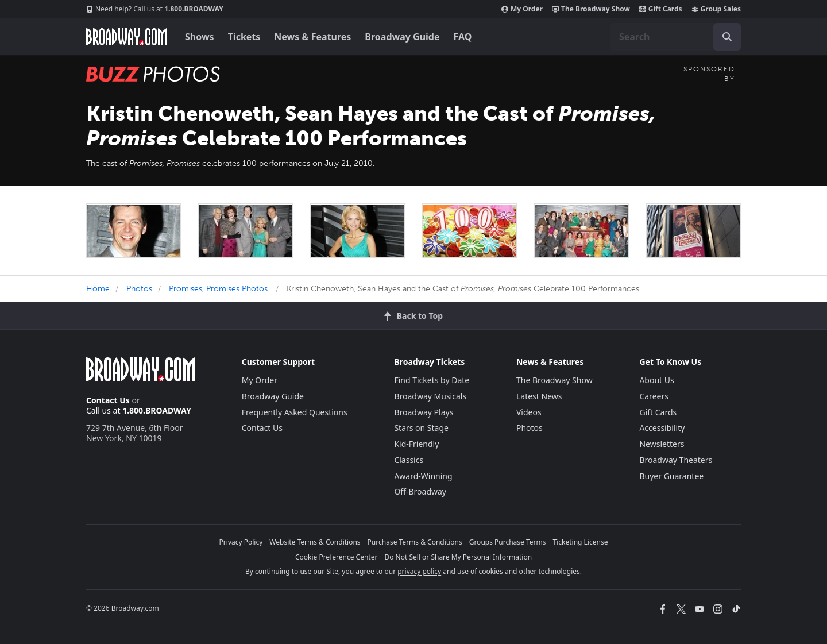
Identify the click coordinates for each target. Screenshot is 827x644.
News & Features (312, 37)
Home (98, 289)
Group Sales (716, 9)
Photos (139, 289)
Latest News (539, 396)
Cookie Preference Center (337, 557)
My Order (522, 9)
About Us (656, 380)
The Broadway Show (591, 9)
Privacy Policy (241, 542)
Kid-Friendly (416, 444)
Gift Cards (661, 9)
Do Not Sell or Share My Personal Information (458, 557)
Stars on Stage (421, 428)
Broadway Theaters (676, 460)
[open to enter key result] (727, 37)
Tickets (244, 37)
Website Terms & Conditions (315, 542)
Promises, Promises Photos (218, 289)
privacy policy (419, 571)
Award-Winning (423, 476)
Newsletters (662, 444)
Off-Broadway (420, 491)
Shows (200, 37)
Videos (529, 412)
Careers (654, 396)
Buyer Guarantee (671, 476)
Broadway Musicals (430, 396)
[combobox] (675, 37)
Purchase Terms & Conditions (415, 542)
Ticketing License (581, 542)
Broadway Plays (424, 412)
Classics (409, 460)
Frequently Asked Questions (295, 412)
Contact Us (108, 400)
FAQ (463, 37)
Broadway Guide (402, 37)
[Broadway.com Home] (126, 37)
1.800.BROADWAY (155, 9)
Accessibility (662, 428)
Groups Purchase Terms (508, 542)
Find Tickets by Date (432, 380)
